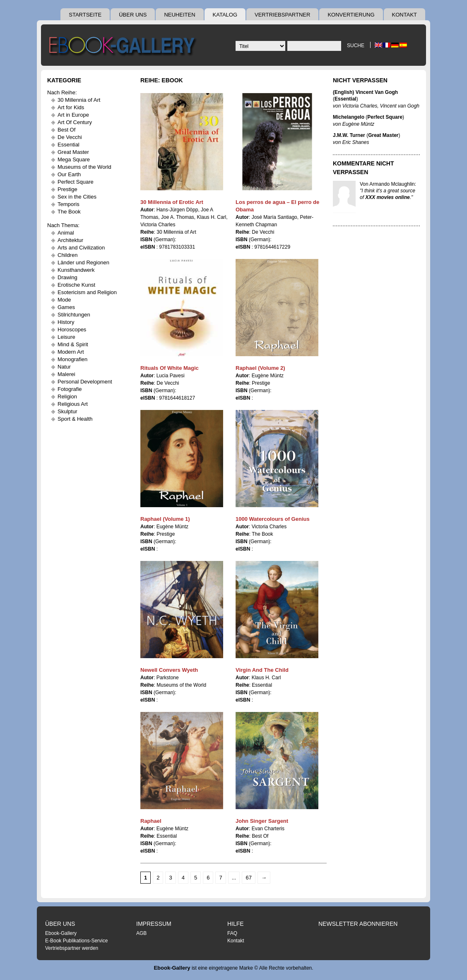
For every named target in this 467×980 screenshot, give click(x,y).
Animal (66, 233)
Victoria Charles (158, 225)
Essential (69, 145)
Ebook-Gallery (61, 933)
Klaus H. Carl (212, 217)
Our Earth (69, 174)
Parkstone (168, 678)
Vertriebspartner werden (72, 948)
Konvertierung (351, 15)
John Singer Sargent (262, 821)
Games (66, 307)
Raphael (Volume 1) (165, 519)
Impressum (154, 924)
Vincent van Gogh (400, 106)
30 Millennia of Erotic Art (172, 202)
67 (248, 878)
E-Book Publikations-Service (76, 941)
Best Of (66, 130)
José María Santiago (274, 217)
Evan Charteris (268, 829)
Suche (356, 46)
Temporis (69, 204)
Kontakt (404, 15)
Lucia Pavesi (171, 376)
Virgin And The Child (262, 670)
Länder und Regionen (83, 262)
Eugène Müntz (268, 376)
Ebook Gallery (124, 47)
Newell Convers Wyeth (169, 670)
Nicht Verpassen (360, 80)
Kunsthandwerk (76, 270)
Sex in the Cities (77, 197)
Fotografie (70, 389)
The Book (69, 212)
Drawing (67, 277)
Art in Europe (73, 115)
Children (67, 255)
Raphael (151, 821)
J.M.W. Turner (349, 135)
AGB (141, 933)
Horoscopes (72, 329)
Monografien (72, 359)
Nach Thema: (63, 225)
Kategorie (64, 80)
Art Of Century (75, 122)
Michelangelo (349, 117)
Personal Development (85, 382)
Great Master (73, 152)
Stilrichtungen (74, 315)
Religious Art (73, 404)
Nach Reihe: (62, 92)
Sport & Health (75, 419)
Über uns (133, 15)
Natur (64, 367)
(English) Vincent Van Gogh (365, 92)
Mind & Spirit (73, 344)
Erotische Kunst (76, 285)
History (66, 322)
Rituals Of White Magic (170, 368)
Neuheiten (179, 15)
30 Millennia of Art (79, 100)
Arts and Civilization (81, 248)
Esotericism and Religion (87, 292)
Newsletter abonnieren (358, 924)
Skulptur (67, 411)
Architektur (70, 240)
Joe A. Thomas (178, 217)
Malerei (66, 374)
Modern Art (71, 352)
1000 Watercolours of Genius (273, 519)
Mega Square (74, 159)
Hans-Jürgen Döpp (177, 210)
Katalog (225, 15)
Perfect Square (76, 182)
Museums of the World (84, 167)
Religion (67, 397)
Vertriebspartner (282, 15)
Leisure (66, 337)
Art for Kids (71, 107)
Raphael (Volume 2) (260, 368)
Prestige (67, 189)
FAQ (232, 933)
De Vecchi (70, 137)
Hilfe (236, 924)
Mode (64, 300)
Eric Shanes (356, 142)
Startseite (85, 15)
